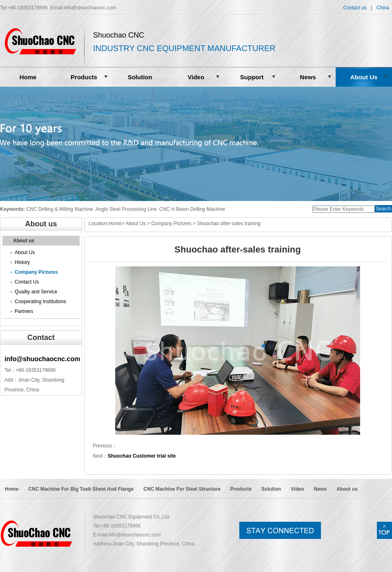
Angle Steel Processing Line (126, 209)
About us (24, 241)
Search (383, 209)
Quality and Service (36, 292)
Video (196, 77)
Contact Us (27, 282)
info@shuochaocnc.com (90, 8)
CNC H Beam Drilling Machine (192, 209)
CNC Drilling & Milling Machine (59, 209)
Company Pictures (36, 272)
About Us (364, 77)
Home (28, 77)
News (308, 77)
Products (84, 77)
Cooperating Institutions (40, 302)
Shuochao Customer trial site (142, 456)
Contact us (355, 8)
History (22, 262)
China (383, 8)
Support (252, 77)
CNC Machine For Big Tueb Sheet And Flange (81, 489)
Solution (140, 77)
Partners (24, 311)
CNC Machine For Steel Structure (182, 489)
